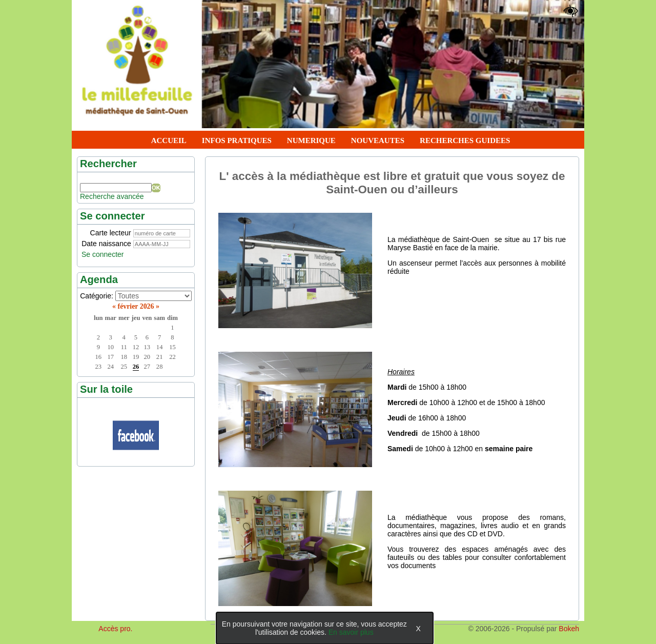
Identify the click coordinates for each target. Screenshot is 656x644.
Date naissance (106, 244)
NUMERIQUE (311, 140)
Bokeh (569, 629)
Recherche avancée (112, 196)
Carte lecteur (111, 233)
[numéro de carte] (162, 233)
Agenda (99, 279)
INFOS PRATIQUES (237, 140)
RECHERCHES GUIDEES (465, 140)
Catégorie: (97, 296)
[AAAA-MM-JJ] (162, 244)
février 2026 (136, 306)
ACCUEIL (169, 140)
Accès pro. (115, 629)
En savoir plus (351, 632)
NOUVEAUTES (378, 140)
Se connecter (103, 254)
